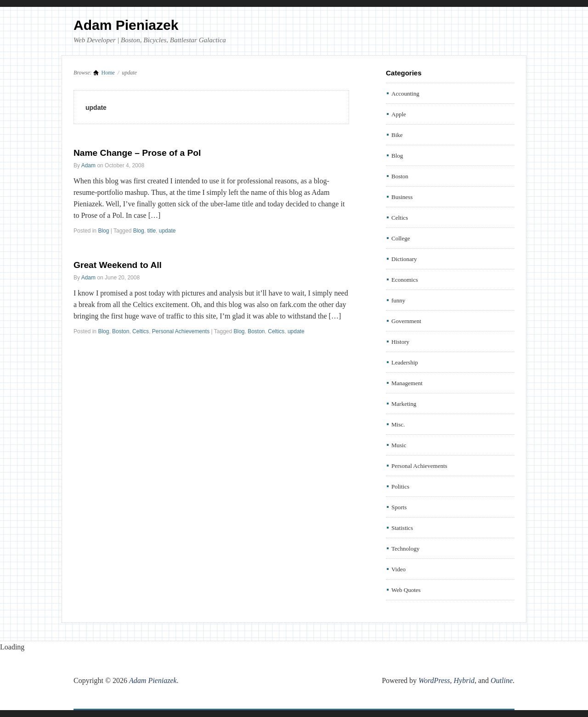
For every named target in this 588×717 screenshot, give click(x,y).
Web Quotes (406, 590)
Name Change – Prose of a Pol (137, 153)
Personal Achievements (181, 331)
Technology (405, 549)
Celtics (141, 331)
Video (399, 569)
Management (407, 383)
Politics (400, 487)
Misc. (398, 424)
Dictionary (404, 259)
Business (402, 197)
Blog (103, 231)
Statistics (402, 528)
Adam (88, 165)
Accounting (405, 94)
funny (398, 300)
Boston (121, 331)
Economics (405, 280)
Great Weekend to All (118, 265)
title (151, 231)
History (400, 342)
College (401, 238)
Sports (399, 507)
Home (108, 73)
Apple (399, 114)
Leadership (405, 362)
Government (406, 321)
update (167, 231)
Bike (397, 135)
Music (399, 445)
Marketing (404, 404)
